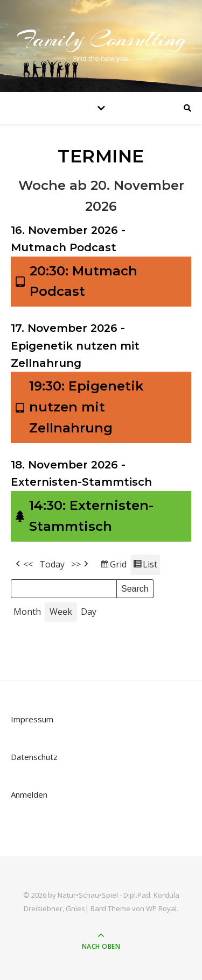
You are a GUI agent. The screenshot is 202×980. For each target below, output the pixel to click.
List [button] (145, 566)
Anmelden (29, 794)
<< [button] (23, 565)
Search (135, 587)
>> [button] (81, 565)
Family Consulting (101, 39)
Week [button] (61, 612)
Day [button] (89, 612)
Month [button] (27, 612)
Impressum (32, 719)
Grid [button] (113, 566)
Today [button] (52, 564)
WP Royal (161, 908)
